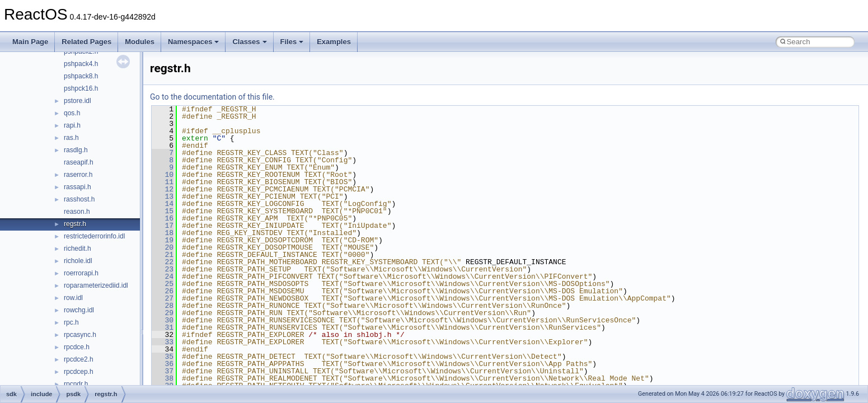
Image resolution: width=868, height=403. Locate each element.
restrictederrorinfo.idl (94, 236)
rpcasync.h (80, 335)
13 (163, 196)
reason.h (77, 212)
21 (163, 255)
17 (163, 226)
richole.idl (78, 261)
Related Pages (86, 42)
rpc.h (71, 322)
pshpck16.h (81, 88)
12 (163, 189)
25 (163, 284)
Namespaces (194, 42)
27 (163, 298)
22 (163, 262)
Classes (249, 42)
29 (163, 313)
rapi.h (72, 125)
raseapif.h (79, 162)
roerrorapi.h (81, 273)
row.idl (73, 298)
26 (163, 291)
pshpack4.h (81, 64)
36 (163, 364)
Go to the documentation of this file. (212, 97)
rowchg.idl (79, 310)
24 (163, 277)
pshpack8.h (81, 76)
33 (163, 342)
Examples (334, 42)
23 (163, 269)
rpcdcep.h (79, 372)
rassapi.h (78, 187)
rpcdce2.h (79, 359)
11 (163, 182)
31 (163, 327)
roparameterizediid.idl (96, 285)
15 (163, 211)
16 (163, 218)
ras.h (71, 138)
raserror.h (78, 175)
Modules (140, 42)
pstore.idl (78, 101)
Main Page (30, 42)
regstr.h (75, 224)
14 (163, 204)
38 (163, 378)
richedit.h (78, 249)
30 (163, 320)
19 (163, 240)
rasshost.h (79, 199)
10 (163, 175)
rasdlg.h (76, 150)
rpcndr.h (76, 384)
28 (163, 306)
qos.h (72, 113)
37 (163, 371)
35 (163, 357)
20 (163, 247)
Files (292, 42)
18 (163, 233)
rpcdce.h (77, 347)
